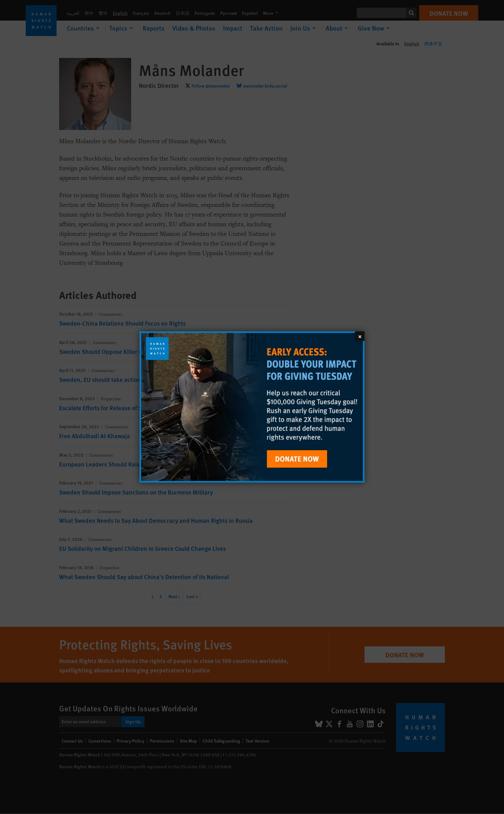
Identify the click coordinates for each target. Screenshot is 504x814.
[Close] (360, 336)
